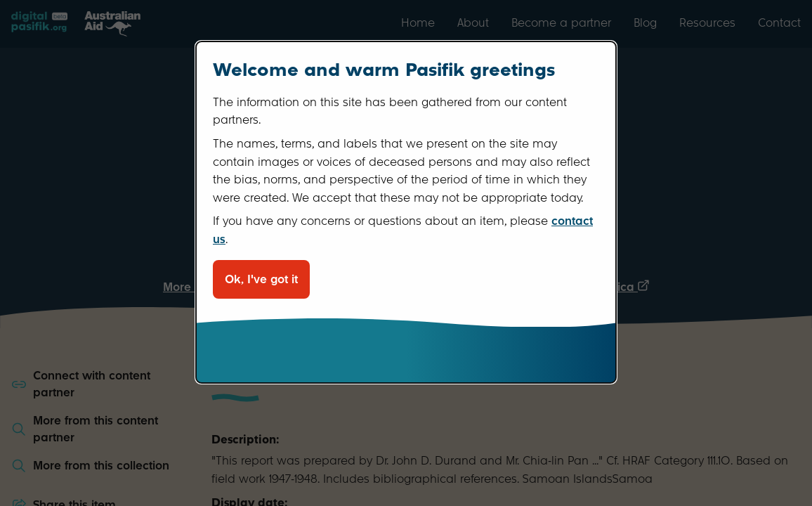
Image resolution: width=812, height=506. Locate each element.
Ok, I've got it (261, 279)
